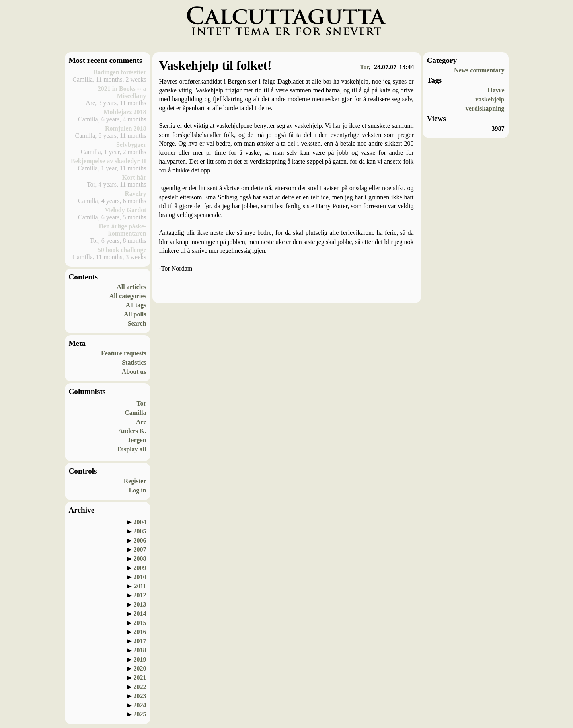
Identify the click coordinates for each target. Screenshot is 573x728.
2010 (140, 577)
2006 (140, 540)
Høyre (496, 90)
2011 (140, 586)
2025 (140, 714)
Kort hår (134, 177)
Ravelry (135, 194)
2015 (140, 623)
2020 (140, 668)
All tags (136, 305)
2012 (140, 595)
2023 (140, 696)
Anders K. (132, 431)
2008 (140, 559)
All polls (135, 314)
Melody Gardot (125, 210)
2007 (140, 549)
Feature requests (124, 353)
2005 (140, 531)
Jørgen (137, 440)
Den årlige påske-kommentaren (122, 230)
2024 (140, 705)
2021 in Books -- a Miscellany (122, 92)
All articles (131, 287)
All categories (128, 296)
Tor (141, 403)
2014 (140, 614)
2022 (140, 687)
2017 (140, 641)
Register (135, 481)
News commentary (479, 70)
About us (134, 372)
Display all (132, 449)
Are (141, 422)
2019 (140, 659)
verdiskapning (485, 108)
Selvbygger (131, 145)
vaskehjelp (490, 99)
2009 (140, 568)
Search (137, 323)
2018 (140, 650)
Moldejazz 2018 (125, 112)
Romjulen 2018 (126, 128)
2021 (140, 678)
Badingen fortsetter (120, 72)
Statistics (134, 362)
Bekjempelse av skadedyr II (109, 161)
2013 (140, 604)
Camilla (135, 413)
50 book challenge (122, 250)
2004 (140, 522)
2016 (140, 632)
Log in (137, 490)
